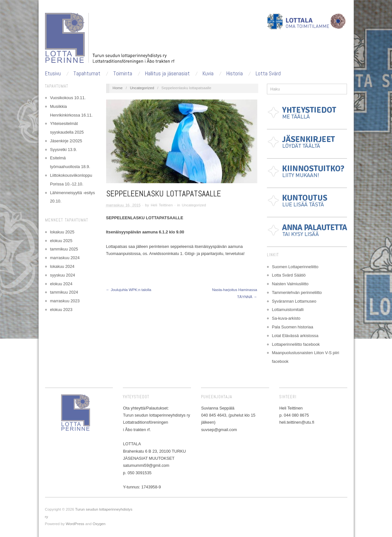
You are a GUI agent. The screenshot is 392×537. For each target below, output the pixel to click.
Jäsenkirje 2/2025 (66, 141)
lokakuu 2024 (62, 266)
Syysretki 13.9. (64, 150)
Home (118, 88)
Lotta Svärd (268, 74)
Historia (235, 74)
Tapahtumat (87, 74)
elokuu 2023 (61, 310)
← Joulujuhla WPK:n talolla (129, 290)
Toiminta (123, 74)
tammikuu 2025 (64, 249)
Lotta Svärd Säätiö (289, 275)
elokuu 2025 (61, 241)
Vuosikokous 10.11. (68, 98)
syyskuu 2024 (63, 275)
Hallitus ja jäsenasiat (167, 74)
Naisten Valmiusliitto (290, 284)
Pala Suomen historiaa (293, 327)
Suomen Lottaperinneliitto (295, 267)
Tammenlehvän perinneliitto (297, 292)
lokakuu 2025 (62, 232)
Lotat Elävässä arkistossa (295, 336)
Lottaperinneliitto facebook (296, 344)
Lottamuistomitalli (288, 310)
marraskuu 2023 (65, 301)
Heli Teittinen (162, 205)
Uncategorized (142, 88)
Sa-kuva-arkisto (286, 318)
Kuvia (208, 74)
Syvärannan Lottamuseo (294, 301)
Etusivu (53, 74)
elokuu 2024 (61, 284)
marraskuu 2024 (65, 258)
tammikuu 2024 (64, 292)
